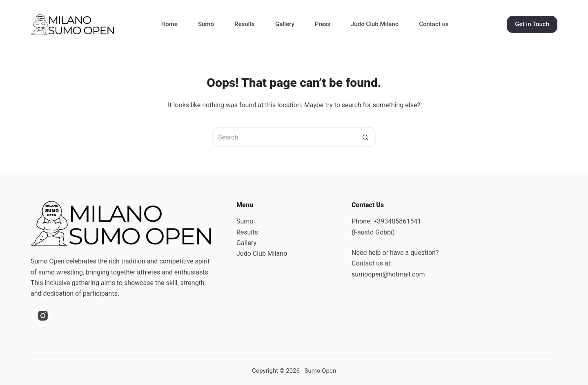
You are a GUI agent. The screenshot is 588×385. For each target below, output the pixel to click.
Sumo (245, 221)
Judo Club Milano (262, 253)
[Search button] (365, 137)
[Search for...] (284, 137)
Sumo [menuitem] (206, 24)
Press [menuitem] (323, 24)
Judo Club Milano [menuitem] (375, 24)
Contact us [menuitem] (434, 24)
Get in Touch (532, 24)
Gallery (246, 243)
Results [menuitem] (245, 24)
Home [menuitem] (169, 24)
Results (247, 232)
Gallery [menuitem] (285, 24)
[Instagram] (43, 316)
